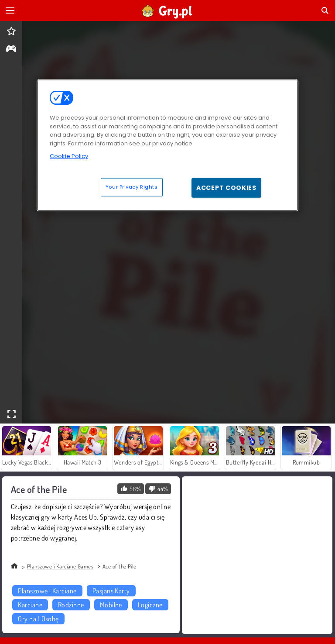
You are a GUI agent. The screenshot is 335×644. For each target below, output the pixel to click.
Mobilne (111, 605)
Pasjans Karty (111, 591)
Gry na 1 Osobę (38, 619)
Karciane (30, 605)
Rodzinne (71, 605)
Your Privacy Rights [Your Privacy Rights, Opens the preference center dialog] (132, 186)
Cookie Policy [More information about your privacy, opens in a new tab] (69, 156)
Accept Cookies (226, 187)
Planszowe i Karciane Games (60, 566)
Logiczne (150, 605)
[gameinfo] (11, 50)
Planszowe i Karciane (47, 591)
